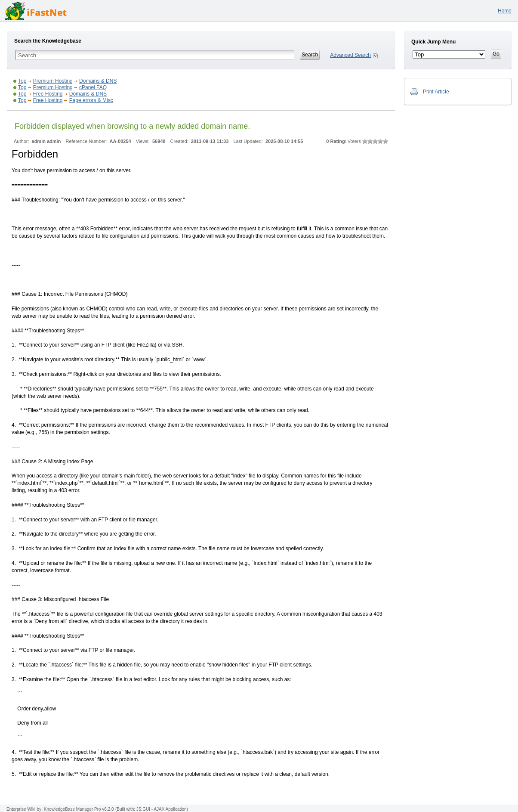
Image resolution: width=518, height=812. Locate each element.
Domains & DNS (98, 81)
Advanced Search (350, 55)
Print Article (436, 92)
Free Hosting (48, 94)
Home (505, 11)
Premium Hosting (53, 81)
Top (22, 81)
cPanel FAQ (93, 87)
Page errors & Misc (91, 100)
